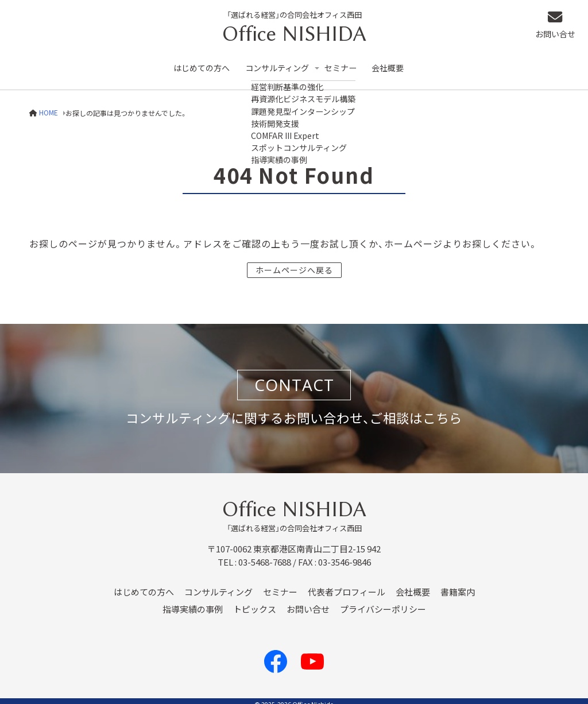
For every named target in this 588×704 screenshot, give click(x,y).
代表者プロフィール (347, 585)
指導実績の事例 (193, 602)
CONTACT (294, 377)
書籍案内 (458, 585)
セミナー (349, 64)
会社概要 (398, 64)
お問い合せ (560, 26)
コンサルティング (282, 64)
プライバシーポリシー (383, 602)
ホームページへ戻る (294, 262)
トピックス (255, 602)
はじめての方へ (203, 64)
